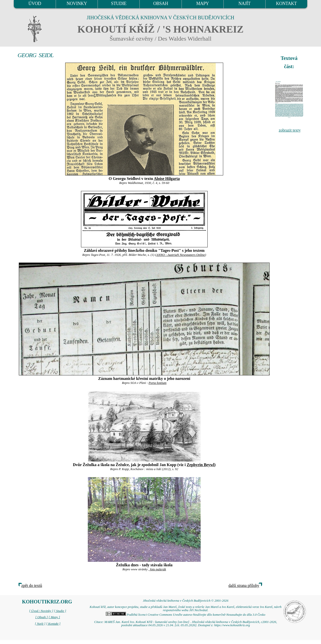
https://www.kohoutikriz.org (232, 625)
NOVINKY (77, 4)
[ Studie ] (60, 611)
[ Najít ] (40, 624)
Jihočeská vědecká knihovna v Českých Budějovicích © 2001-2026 (185, 601)
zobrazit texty (290, 130)
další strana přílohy (244, 585)
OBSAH (161, 4)
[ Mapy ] (54, 617)
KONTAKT (287, 4)
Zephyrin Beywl (200, 465)
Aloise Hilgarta (167, 179)
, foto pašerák (157, 569)
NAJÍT (245, 4)
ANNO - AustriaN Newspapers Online (181, 255)
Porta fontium (157, 383)
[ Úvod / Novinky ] (41, 611)
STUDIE (119, 4)
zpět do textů (32, 585)
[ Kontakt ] (53, 624)
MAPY (202, 4)
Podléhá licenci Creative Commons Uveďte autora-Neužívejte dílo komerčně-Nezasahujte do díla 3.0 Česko (186, 615)
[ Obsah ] (42, 617)
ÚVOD (35, 4)
